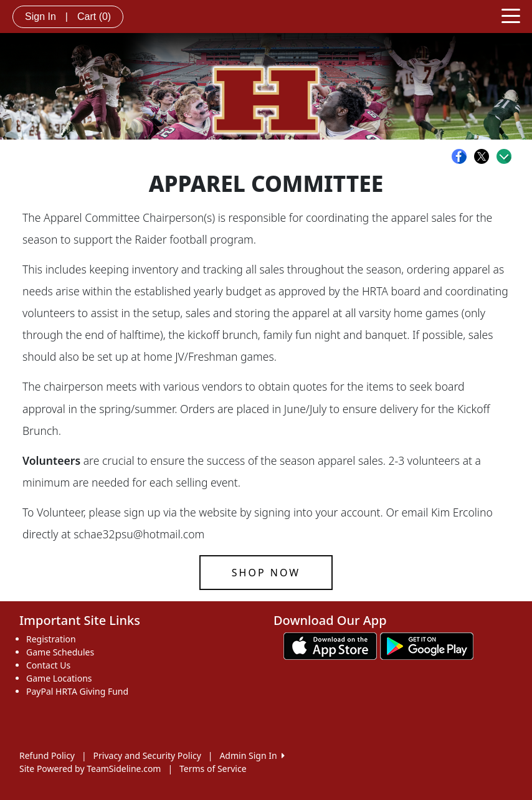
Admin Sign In (252, 755)
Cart (94, 17)
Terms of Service (213, 769)
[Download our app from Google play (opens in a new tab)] (427, 645)
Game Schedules (60, 652)
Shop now (266, 573)
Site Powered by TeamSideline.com (90, 769)
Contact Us (48, 665)
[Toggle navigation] (511, 15)
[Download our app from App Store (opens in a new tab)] (330, 645)
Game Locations (59, 678)
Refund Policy (47, 755)
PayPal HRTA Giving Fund (77, 691)
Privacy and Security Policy (147, 755)
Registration (51, 639)
